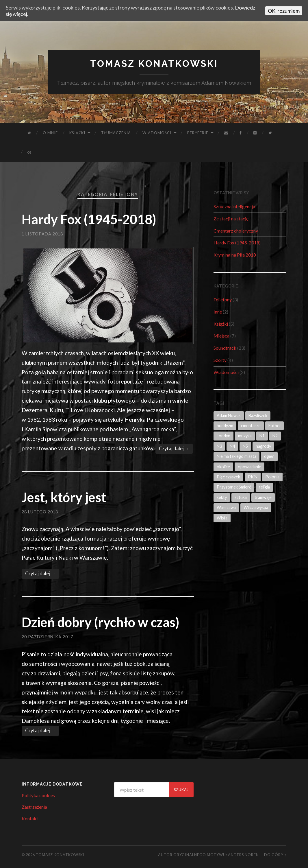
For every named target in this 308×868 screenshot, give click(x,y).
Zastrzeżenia (34, 807)
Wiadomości (157, 133)
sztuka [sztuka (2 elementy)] (241, 497)
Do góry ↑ (275, 855)
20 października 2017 (47, 637)
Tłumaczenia (116, 133)
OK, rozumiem (284, 11)
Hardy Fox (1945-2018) (89, 219)
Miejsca (221, 336)
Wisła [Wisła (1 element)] (222, 518)
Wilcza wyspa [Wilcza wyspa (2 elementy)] (256, 507)
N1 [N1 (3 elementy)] (262, 436)
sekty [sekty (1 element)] (222, 497)
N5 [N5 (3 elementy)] (245, 446)
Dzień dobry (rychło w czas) (100, 622)
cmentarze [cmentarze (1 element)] (251, 426)
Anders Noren (243, 855)
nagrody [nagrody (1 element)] (263, 446)
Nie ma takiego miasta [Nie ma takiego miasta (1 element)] (236, 456)
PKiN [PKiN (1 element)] (253, 477)
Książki (77, 133)
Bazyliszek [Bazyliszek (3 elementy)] (258, 415)
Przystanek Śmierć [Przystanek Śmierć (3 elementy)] (234, 487)
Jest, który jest (64, 497)
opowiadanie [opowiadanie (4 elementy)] (249, 467)
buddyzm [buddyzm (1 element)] (225, 426)
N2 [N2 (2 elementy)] (275, 436)
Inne (218, 312)
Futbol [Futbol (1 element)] (274, 426)
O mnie (50, 133)
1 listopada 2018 (42, 234)
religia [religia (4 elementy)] (264, 487)
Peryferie (198, 133)
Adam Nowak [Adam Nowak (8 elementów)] (229, 415)
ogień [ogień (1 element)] (269, 456)
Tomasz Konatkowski (154, 63)
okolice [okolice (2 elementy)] (223, 467)
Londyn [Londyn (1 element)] (223, 436)
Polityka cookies (38, 795)
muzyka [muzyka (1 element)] (245, 436)
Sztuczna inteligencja (234, 206)
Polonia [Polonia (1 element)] (272, 477)
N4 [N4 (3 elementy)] (232, 446)
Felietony (223, 300)
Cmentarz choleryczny (236, 231)
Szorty (220, 360)
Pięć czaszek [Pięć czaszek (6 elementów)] (228, 477)
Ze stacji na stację (231, 219)
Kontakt (30, 818)
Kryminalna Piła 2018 (235, 255)
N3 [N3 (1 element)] (219, 446)
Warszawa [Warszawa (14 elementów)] (226, 507)
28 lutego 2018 (40, 512)
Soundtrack (225, 348)
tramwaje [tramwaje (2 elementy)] (263, 497)
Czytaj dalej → (174, 449)
